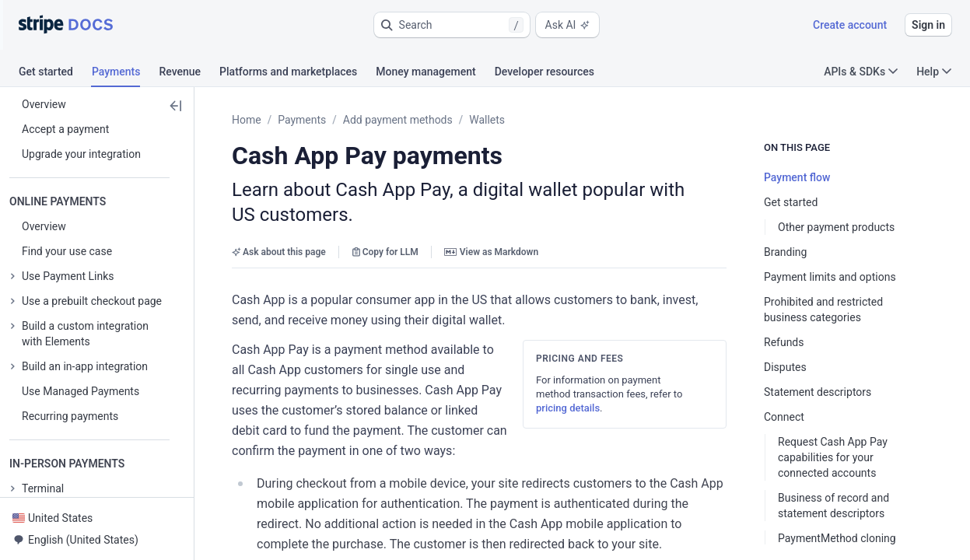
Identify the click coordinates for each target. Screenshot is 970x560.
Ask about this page (279, 227)
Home (247, 120)
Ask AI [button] (568, 25)
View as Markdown (491, 227)
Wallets (487, 120)
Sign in (928, 25)
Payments (302, 120)
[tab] (55, 74)
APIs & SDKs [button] (861, 72)
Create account (850, 25)
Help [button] (934, 72)
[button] (452, 25)
